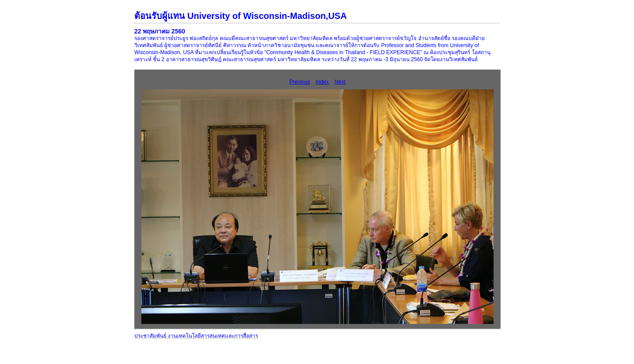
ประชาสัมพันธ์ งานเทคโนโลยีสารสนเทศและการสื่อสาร (196, 336)
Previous (300, 82)
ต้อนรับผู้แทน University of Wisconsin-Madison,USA (241, 16)
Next (340, 82)
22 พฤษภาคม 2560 (160, 31)
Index (322, 82)
